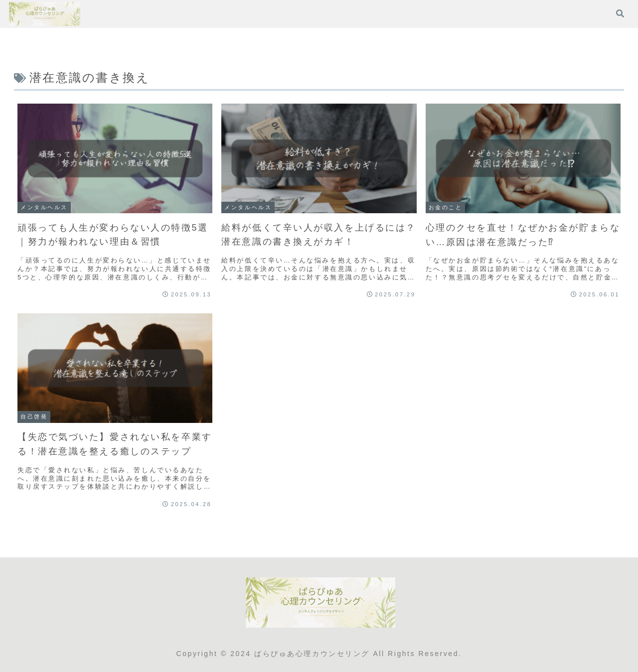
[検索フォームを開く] (620, 13)
